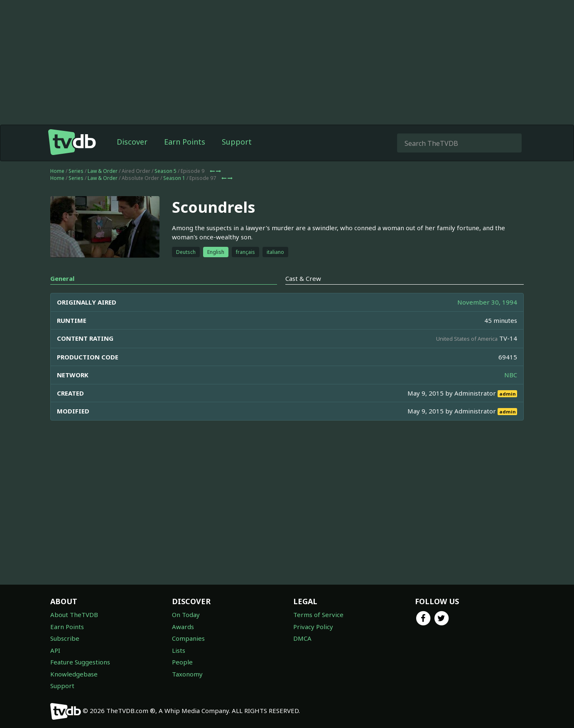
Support (237, 142)
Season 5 (166, 171)
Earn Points (185, 142)
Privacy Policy (313, 627)
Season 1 (174, 178)
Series (76, 171)
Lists (179, 650)
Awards (183, 627)
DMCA (302, 638)
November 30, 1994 (487, 302)
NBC (511, 375)
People (182, 662)
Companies (188, 638)
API (55, 650)
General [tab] (62, 278)
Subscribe (65, 638)
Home (57, 171)
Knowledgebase (74, 674)
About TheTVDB (74, 615)
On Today (186, 615)
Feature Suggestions (80, 662)
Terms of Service (318, 615)
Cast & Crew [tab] (303, 278)
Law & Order (103, 171)
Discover (132, 142)
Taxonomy (187, 674)
